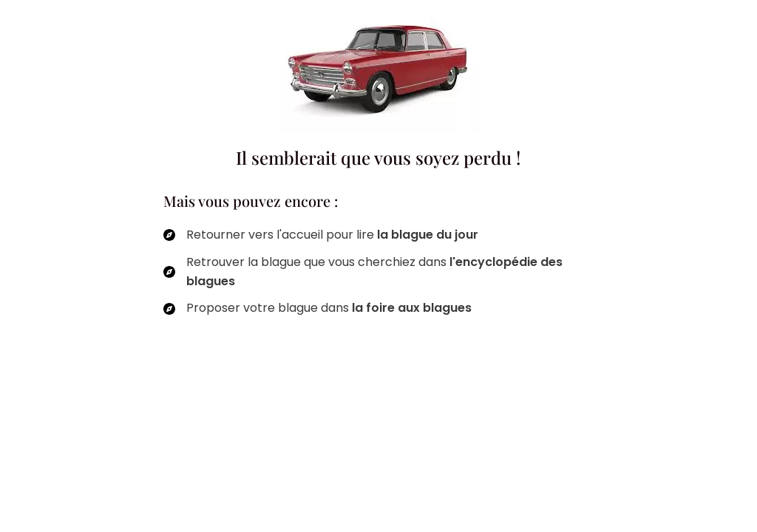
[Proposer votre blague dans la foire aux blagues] (318, 308)
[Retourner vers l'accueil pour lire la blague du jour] (321, 235)
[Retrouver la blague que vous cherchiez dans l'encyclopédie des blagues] (378, 272)
